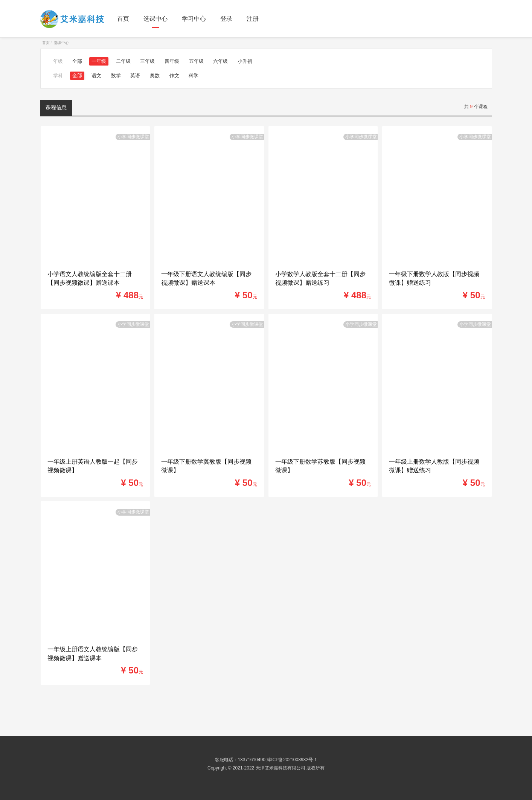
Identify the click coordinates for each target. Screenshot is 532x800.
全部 (77, 61)
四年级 (172, 61)
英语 (135, 76)
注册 (253, 19)
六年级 (220, 61)
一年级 (99, 61)
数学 (116, 76)
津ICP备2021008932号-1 (292, 760)
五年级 (196, 61)
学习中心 (194, 19)
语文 (96, 76)
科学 (194, 76)
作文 (174, 76)
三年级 (147, 61)
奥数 (155, 76)
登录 (226, 19)
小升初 (245, 61)
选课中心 (155, 19)
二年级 (123, 61)
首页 (123, 19)
